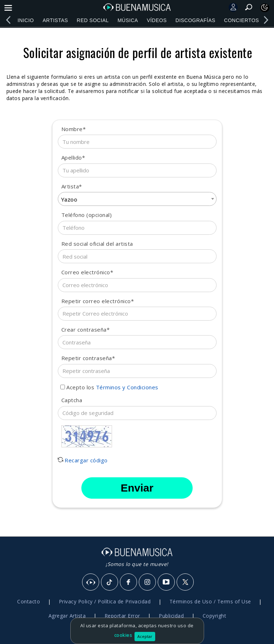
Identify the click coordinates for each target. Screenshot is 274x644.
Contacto (29, 601)
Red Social (93, 20)
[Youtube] (167, 582)
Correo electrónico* (87, 272)
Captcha (72, 400)
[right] (266, 20)
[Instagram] (148, 582)
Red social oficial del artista (97, 244)
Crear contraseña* (86, 329)
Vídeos (157, 20)
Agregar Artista (67, 616)
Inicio (26, 20)
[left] (8, 20)
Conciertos (242, 20)
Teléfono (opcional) (87, 215)
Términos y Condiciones (127, 387)
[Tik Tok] (110, 582)
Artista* (72, 186)
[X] (186, 582)
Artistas (55, 20)
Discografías (196, 20)
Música (128, 20)
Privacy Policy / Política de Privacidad (105, 601)
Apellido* (73, 157)
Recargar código (83, 460)
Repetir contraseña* (88, 358)
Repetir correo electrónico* (98, 301)
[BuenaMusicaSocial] (91, 582)
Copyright (215, 616)
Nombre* (74, 129)
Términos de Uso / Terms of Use (210, 601)
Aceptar (145, 636)
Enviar (137, 488)
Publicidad (171, 616)
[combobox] (137, 199)
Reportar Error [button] (122, 616)
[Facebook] (129, 582)
